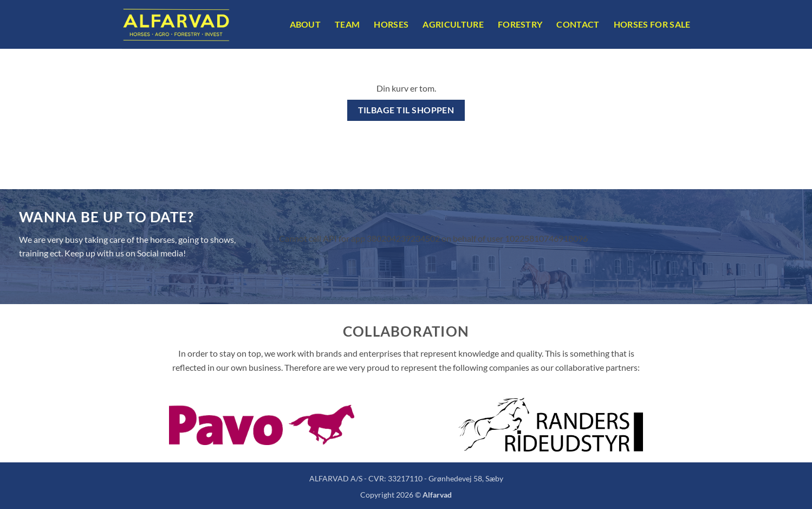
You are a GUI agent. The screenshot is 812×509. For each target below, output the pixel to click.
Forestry (520, 24)
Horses (391, 24)
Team (347, 24)
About (306, 24)
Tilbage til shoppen (406, 110)
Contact (578, 24)
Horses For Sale (652, 24)
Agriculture (453, 24)
